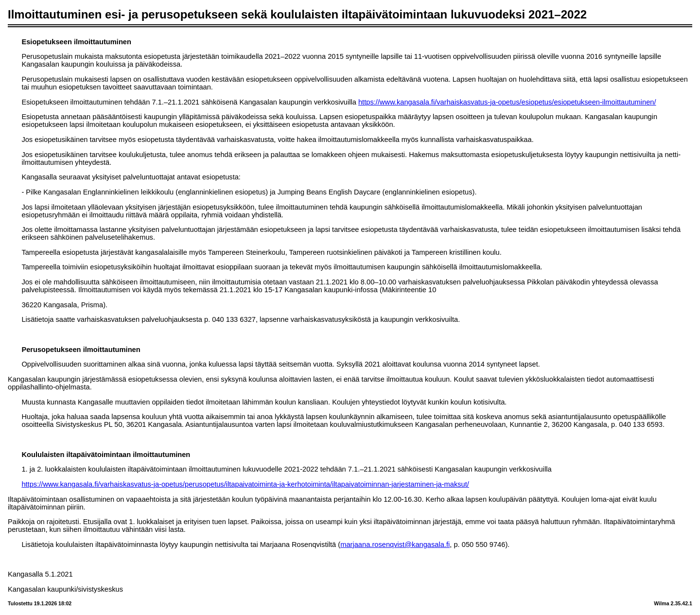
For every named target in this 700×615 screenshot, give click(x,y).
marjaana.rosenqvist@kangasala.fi (395, 545)
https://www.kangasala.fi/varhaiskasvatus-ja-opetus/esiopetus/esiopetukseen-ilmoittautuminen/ (507, 102)
